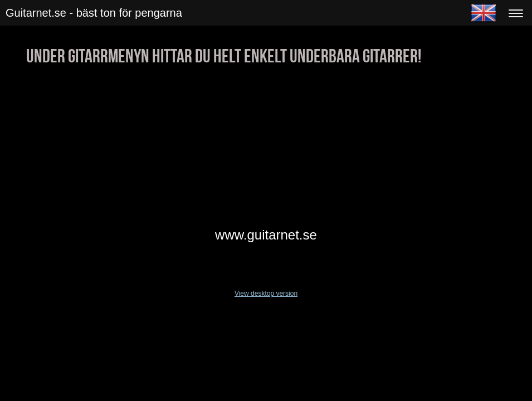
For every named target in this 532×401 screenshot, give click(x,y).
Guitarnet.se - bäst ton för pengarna (94, 13)
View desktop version (266, 294)
